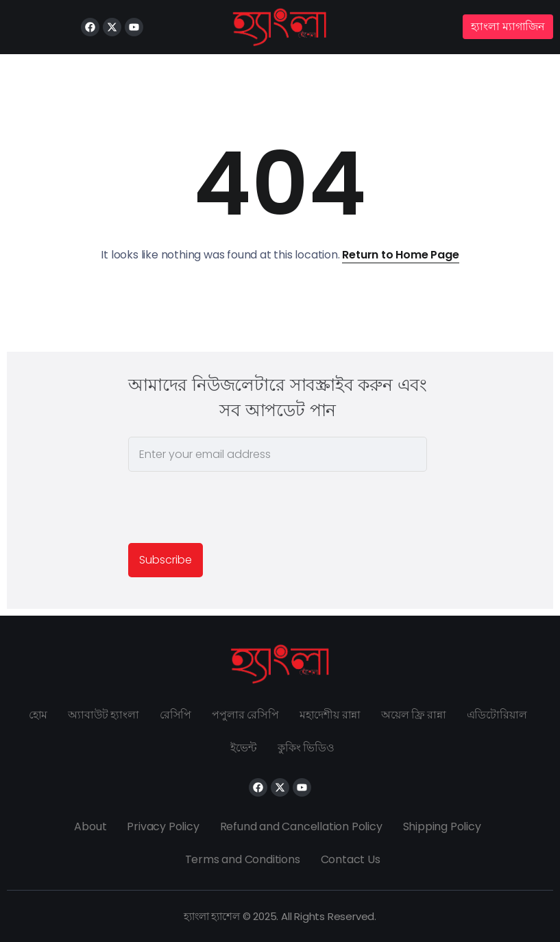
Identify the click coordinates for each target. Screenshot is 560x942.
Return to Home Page (400, 255)
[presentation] (232, 509)
